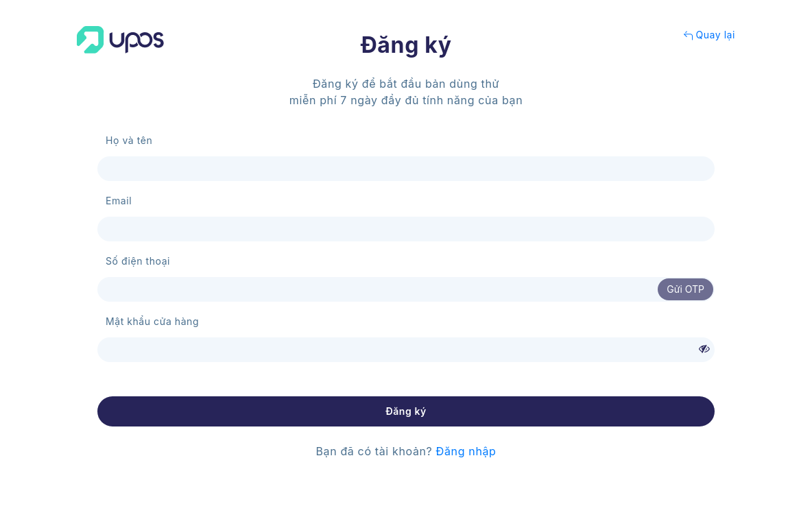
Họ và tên (129, 140)
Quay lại (709, 35)
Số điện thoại (138, 261)
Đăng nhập (466, 451)
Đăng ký (406, 411)
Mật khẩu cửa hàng (152, 321)
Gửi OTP (685, 289)
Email (119, 201)
